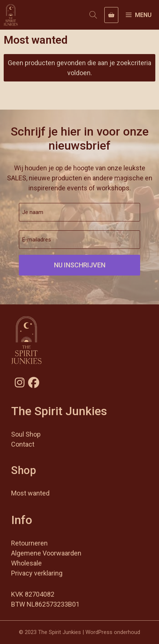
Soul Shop (26, 434)
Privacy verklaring (37, 573)
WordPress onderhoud (113, 632)
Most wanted (30, 493)
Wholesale (26, 563)
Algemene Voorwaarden (46, 553)
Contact (23, 444)
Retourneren (29, 543)
